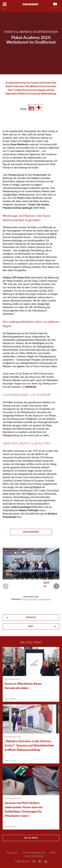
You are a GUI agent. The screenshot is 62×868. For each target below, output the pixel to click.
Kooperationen (45, 599)
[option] (11, 568)
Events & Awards (30, 599)
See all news (31, 838)
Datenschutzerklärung (34, 853)
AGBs (53, 853)
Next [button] (56, 586)
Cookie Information (34, 856)
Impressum (12, 853)
